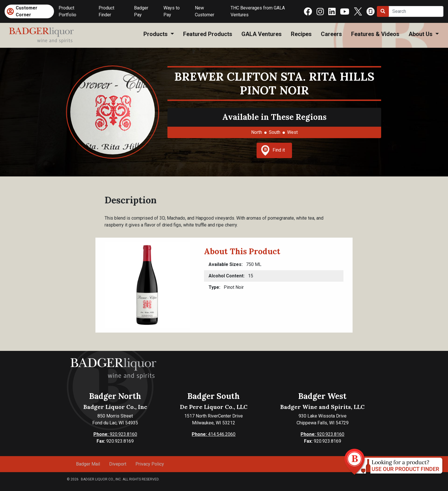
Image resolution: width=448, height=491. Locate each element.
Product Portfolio (67, 11)
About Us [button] (421, 34)
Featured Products (208, 34)
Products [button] (156, 34)
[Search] (416, 11)
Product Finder (106, 11)
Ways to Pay (172, 11)
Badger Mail (88, 464)
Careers (331, 34)
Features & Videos (375, 34)
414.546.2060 (214, 434)
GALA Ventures (262, 34)
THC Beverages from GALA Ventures (258, 11)
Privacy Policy (150, 464)
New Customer (205, 11)
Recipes (301, 34)
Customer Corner (27, 11)
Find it (273, 150)
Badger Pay (141, 11)
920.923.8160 (115, 434)
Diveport (118, 464)
